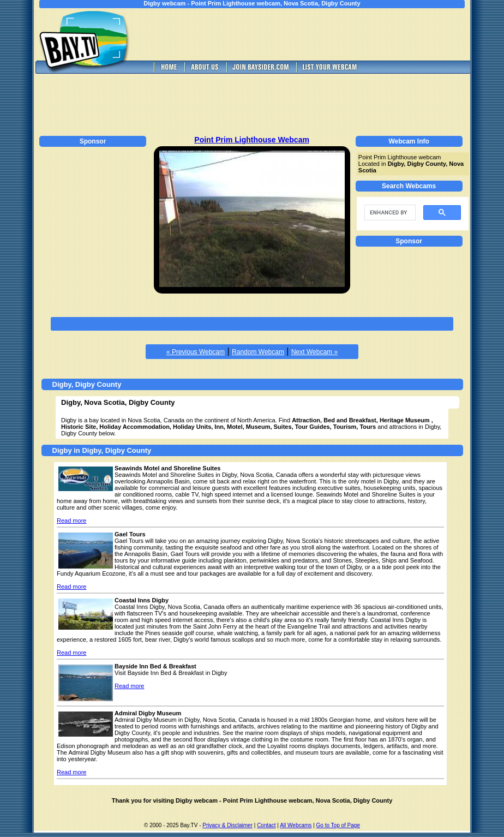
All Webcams (296, 825)
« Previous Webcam (196, 352)
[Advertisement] (312, 34)
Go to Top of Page (338, 825)
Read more (71, 521)
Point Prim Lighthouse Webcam (252, 140)
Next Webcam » (314, 352)
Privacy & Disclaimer (227, 825)
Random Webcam (258, 352)
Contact (266, 825)
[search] (389, 213)
